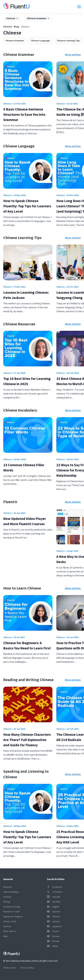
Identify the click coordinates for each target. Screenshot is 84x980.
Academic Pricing (12, 907)
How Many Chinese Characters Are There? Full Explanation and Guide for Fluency (27, 740)
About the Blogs (11, 892)
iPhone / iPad (10, 921)
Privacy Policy (27, 968)
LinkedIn (54, 897)
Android (7, 926)
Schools (7, 897)
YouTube (54, 902)
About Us (8, 887)
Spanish (53, 912)
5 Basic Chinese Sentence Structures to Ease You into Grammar (24, 114)
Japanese (54, 926)
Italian (52, 946)
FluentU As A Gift (11, 912)
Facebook (55, 887)
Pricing (7, 902)
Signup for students (13, 916)
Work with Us (10, 931)
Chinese (7, 104)
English (53, 907)
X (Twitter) (55, 892)
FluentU (8, 27)
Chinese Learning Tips (68, 41)
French (53, 931)
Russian (53, 936)
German (53, 921)
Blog (16, 27)
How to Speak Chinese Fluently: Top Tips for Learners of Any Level (27, 206)
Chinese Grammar (15, 41)
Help (5, 936)
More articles (73, 54)
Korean (53, 941)
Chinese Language (40, 41)
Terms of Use (10, 968)
